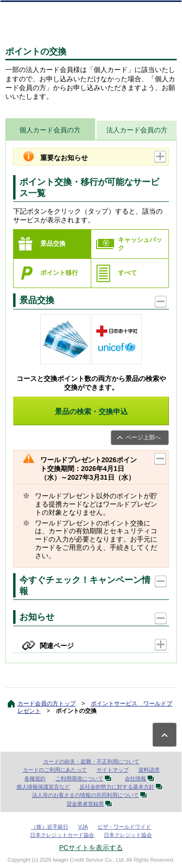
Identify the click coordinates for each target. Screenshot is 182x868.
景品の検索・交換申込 (91, 411)
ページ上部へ (143, 437)
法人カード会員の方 (137, 130)
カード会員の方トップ (47, 704)
